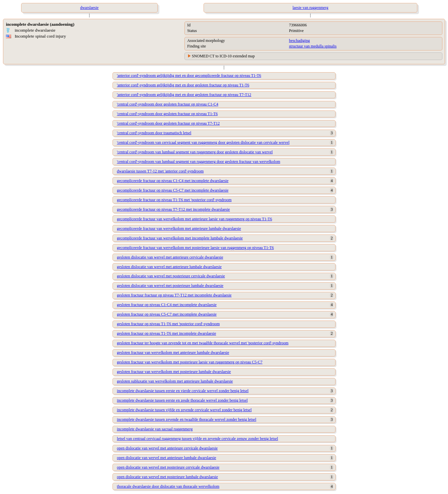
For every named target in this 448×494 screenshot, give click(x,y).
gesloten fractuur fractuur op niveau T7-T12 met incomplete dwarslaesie (174, 295)
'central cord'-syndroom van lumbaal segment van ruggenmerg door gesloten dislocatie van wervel (195, 152)
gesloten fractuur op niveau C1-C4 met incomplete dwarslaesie (167, 305)
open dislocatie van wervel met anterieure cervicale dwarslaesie (167, 448)
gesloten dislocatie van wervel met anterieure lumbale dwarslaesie (169, 267)
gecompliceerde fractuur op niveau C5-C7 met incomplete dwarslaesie (173, 190)
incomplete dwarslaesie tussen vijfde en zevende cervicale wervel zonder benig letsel (184, 410)
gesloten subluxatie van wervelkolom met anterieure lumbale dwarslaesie (175, 381)
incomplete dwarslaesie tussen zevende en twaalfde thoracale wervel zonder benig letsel (186, 419)
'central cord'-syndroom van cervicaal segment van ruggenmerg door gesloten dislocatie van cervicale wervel (203, 142)
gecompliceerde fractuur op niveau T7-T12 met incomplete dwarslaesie (173, 209)
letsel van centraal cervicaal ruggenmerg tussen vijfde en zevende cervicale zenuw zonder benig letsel (197, 439)
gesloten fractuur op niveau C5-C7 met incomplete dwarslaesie (167, 314)
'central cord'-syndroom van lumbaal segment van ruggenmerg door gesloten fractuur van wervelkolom (198, 162)
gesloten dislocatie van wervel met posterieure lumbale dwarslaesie (170, 286)
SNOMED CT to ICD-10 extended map (223, 56)
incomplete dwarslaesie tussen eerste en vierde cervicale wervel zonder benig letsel (183, 391)
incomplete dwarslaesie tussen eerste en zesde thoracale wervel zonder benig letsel (182, 400)
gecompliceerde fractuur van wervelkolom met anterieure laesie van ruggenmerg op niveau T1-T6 (194, 219)
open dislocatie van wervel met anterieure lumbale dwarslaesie (166, 458)
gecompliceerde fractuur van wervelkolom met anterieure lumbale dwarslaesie (179, 229)
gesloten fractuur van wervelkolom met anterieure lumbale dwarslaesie (173, 353)
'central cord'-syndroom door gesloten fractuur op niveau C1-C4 (167, 104)
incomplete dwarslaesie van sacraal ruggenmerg (155, 429)
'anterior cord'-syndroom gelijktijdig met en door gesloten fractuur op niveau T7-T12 (184, 95)
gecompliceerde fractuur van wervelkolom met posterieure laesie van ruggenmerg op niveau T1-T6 (195, 248)
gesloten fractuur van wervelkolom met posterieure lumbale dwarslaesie (174, 372)
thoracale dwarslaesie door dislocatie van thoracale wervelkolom (168, 486)
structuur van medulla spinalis (313, 46)
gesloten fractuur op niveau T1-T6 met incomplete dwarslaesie (166, 333)
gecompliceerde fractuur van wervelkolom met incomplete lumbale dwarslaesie (180, 238)
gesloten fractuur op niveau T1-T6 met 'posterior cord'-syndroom (168, 324)
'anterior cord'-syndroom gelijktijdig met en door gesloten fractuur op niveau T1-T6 (183, 85)
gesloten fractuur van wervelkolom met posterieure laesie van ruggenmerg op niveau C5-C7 (190, 362)
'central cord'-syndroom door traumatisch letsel (154, 133)
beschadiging (299, 41)
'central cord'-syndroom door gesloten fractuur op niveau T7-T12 (168, 123)
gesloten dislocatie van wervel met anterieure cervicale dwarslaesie (170, 257)
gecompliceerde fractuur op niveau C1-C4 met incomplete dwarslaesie (173, 181)
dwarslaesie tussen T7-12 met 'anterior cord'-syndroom (160, 171)
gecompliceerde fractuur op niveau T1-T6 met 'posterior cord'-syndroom (174, 200)
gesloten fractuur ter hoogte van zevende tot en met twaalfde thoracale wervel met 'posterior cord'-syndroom (203, 343)
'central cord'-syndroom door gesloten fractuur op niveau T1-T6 (167, 114)
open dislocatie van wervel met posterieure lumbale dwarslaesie (167, 477)
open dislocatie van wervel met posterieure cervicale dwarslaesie (168, 467)
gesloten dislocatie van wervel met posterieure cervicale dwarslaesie (171, 276)
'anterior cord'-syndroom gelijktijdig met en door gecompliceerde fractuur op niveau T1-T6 (189, 76)
